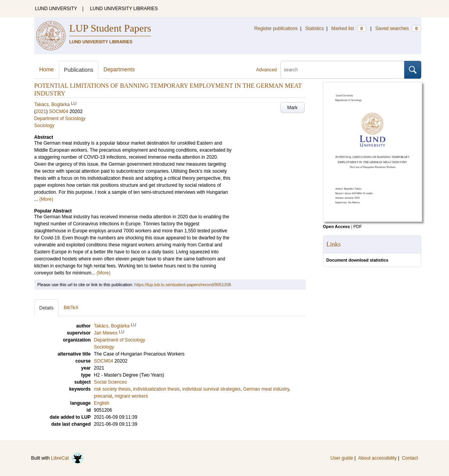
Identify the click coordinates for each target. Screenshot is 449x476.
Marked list (349, 28)
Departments (119, 69)
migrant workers (131, 396)
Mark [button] (292, 108)
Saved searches (398, 28)
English (102, 403)
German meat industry (266, 389)
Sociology (44, 126)
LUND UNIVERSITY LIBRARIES (124, 9)
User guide (342, 458)
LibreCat (67, 458)
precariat (103, 396)
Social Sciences (111, 382)
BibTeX (71, 308)
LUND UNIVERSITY (56, 9)
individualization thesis (156, 389)
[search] (343, 70)
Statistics (314, 28)
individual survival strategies (211, 389)
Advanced (266, 70)
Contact (410, 458)
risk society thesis (112, 389)
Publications (79, 70)
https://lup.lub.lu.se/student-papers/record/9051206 (183, 285)
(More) (46, 199)
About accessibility (377, 458)
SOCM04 (59, 111)
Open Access (336, 226)
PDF (358, 226)
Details (47, 308)
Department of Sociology (60, 119)
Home (47, 69)
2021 (41, 111)
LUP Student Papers (110, 28)
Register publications (276, 28)
